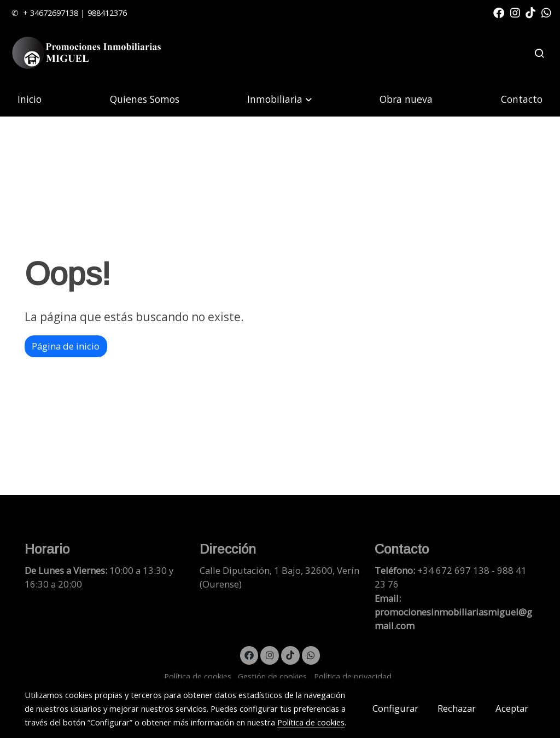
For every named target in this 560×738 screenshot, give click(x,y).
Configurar (395, 708)
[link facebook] (499, 12)
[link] (88, 53)
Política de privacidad (353, 676)
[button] (279, 99)
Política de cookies (198, 676)
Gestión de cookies (272, 676)
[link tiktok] (530, 12)
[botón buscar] (539, 53)
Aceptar (512, 708)
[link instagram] (515, 12)
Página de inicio (66, 346)
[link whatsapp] (546, 12)
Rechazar (457, 708)
